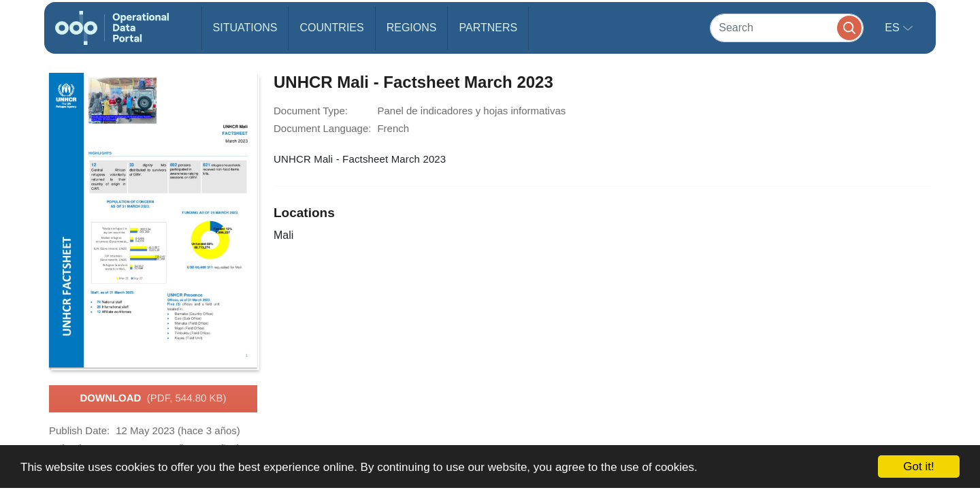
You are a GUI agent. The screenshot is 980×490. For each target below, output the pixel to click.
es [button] (894, 28)
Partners (488, 28)
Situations (245, 28)
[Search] (787, 28)
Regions (412, 28)
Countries (331, 28)
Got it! (918, 467)
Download (153, 399)
